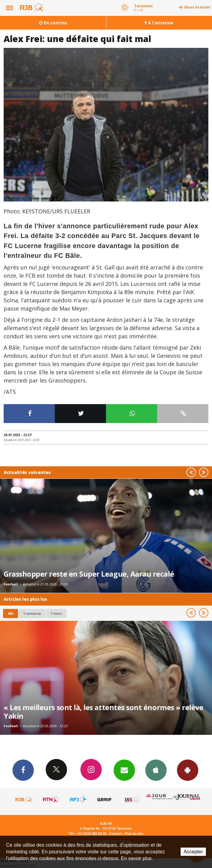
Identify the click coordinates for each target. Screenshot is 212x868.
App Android (188, 770)
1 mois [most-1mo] (56, 613)
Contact (115, 834)
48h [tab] (11, 613)
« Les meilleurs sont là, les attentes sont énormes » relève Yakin (103, 712)
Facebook (23, 770)
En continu (53, 23)
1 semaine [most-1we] (32, 613)
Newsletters (124, 770)
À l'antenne (159, 23)
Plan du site (134, 834)
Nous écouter (198, 7)
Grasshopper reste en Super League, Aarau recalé (89, 574)
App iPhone (156, 770)
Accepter (193, 852)
